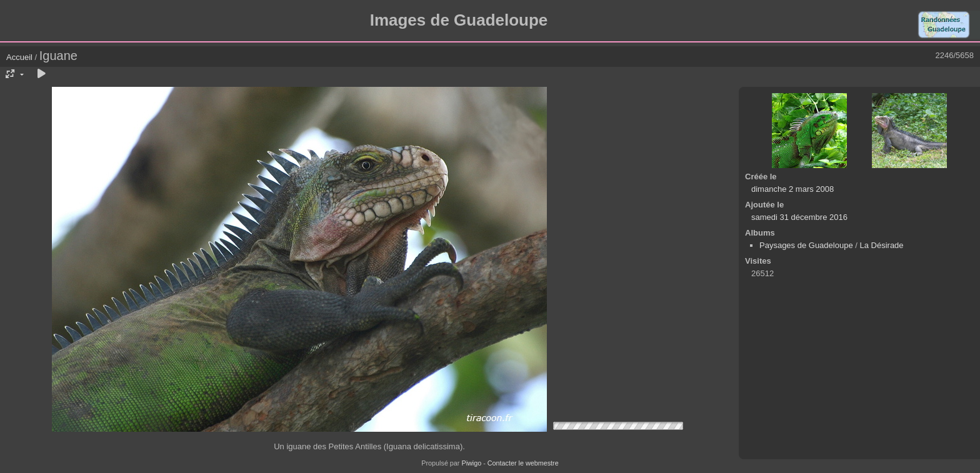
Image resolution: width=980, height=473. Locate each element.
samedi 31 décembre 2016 (799, 217)
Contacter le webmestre (523, 463)
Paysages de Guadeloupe (806, 245)
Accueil (19, 57)
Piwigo (471, 463)
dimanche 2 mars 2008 (792, 189)
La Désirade (881, 245)
